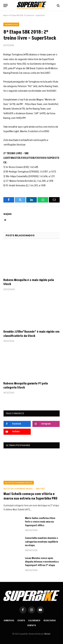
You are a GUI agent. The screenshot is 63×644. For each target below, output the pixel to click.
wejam (7, 214)
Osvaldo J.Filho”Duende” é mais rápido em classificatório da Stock (31, 334)
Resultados (50, 621)
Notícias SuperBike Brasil (19, 483)
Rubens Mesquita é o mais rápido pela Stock (29, 282)
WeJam (47, 634)
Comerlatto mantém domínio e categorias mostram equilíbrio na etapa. (42, 542)
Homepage (9, 621)
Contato (32, 626)
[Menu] (6, 5)
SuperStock (11, 24)
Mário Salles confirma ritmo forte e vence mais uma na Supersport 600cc (40, 522)
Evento (21, 621)
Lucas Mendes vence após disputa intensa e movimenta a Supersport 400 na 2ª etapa (42, 562)
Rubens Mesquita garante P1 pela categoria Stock (26, 386)
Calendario (34, 621)
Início (5, 15)
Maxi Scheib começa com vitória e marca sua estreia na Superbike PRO (30, 496)
